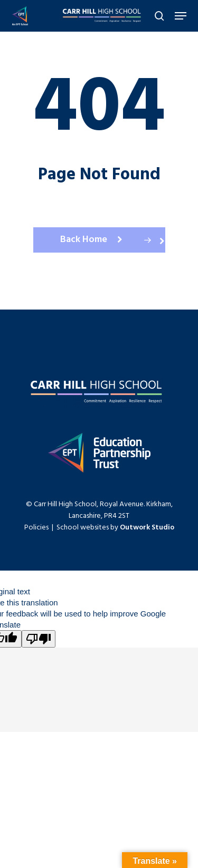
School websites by (115, 528)
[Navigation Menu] (181, 16)
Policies (36, 528)
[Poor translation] (39, 639)
